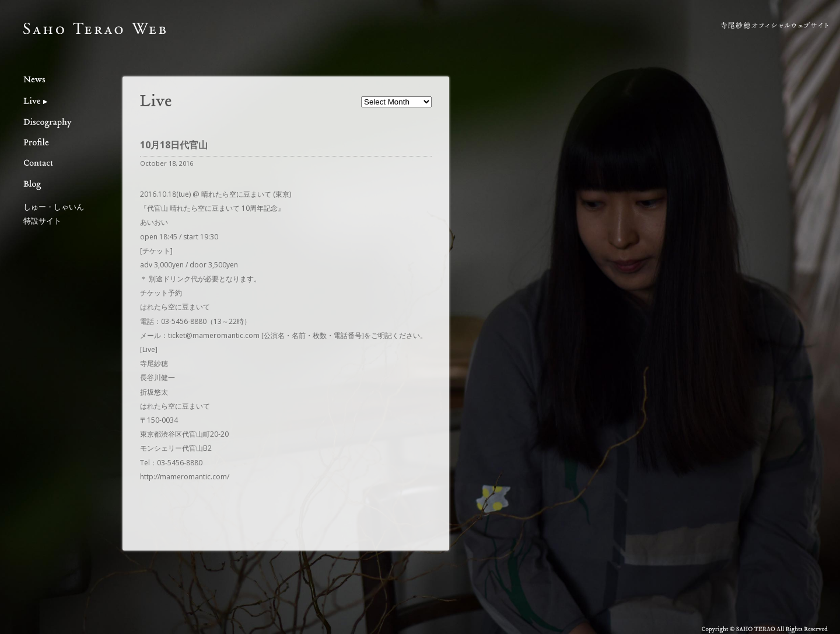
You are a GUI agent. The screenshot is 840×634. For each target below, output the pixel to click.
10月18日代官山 (174, 145)
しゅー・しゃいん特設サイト (54, 213)
